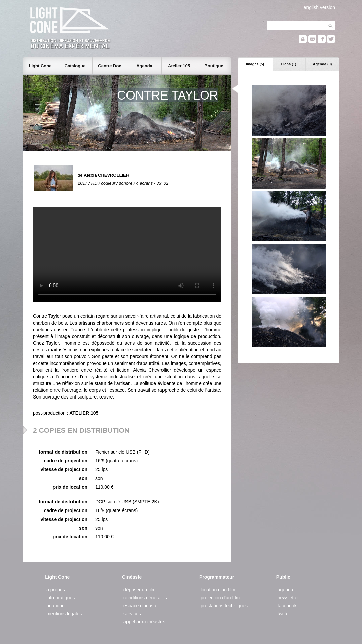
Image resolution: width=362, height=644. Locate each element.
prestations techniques (224, 606)
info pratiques (61, 598)
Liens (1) (288, 64)
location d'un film (218, 590)
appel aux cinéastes (144, 622)
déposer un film (140, 590)
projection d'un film (220, 598)
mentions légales (64, 614)
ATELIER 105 (84, 413)
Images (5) (255, 64)
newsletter (288, 598)
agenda (285, 590)
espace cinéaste (140, 606)
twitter (284, 614)
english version (319, 7)
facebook (287, 606)
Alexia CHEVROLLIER (106, 175)
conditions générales (145, 598)
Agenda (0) (322, 64)
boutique (56, 606)
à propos (56, 590)
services (132, 614)
